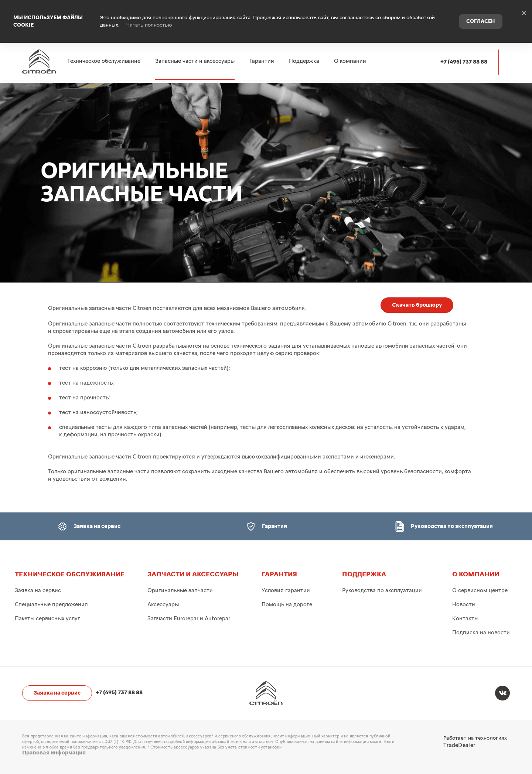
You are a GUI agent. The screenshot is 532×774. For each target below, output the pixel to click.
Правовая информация (54, 753)
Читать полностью (149, 18)
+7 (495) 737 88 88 (464, 49)
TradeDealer (459, 745)
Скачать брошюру (417, 305)
